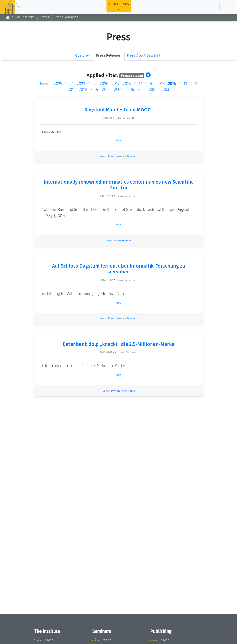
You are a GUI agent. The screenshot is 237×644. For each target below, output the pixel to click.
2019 (116, 84)
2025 (58, 84)
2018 (127, 84)
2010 (83, 90)
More (118, 140)
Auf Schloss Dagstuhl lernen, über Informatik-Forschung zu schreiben (119, 269)
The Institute (25, 17)
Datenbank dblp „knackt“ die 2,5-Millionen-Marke (118, 344)
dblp (132, 391)
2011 (72, 90)
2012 (194, 84)
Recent (45, 84)
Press (45, 17)
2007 (118, 90)
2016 (149, 84)
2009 (95, 90)
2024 (70, 84)
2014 (172, 84)
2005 (141, 90)
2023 (81, 84)
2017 (138, 84)
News (103, 157)
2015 (161, 84)
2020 (104, 84)
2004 (153, 90)
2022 (92, 84)
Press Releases (67, 17)
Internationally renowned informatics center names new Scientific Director (119, 185)
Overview (82, 56)
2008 (106, 90)
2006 (130, 90)
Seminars (132, 157)
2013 (183, 84)
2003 (165, 90)
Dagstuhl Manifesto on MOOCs (118, 110)
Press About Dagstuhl (143, 56)
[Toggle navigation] (226, 7)
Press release (116, 157)
